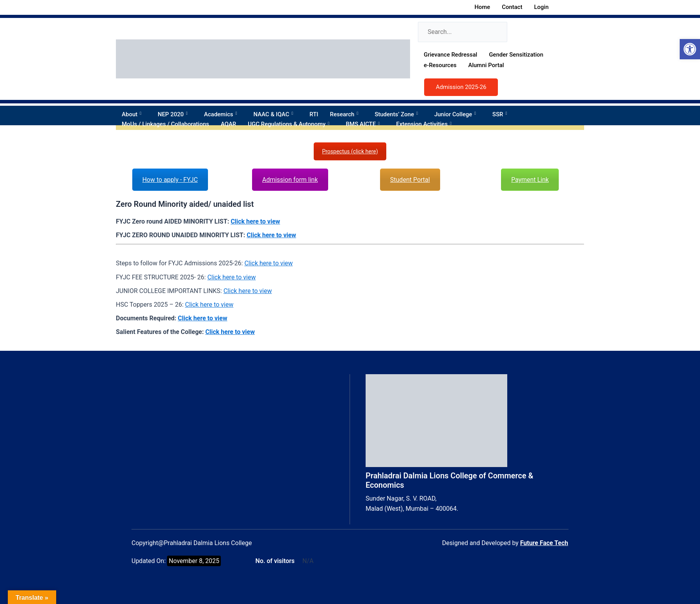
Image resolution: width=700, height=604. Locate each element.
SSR (502, 114)
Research (347, 114)
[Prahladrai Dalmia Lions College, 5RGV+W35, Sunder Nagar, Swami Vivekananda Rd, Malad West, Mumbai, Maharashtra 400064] (239, 433)
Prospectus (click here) (350, 151)
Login (546, 7)
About (134, 114)
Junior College (457, 114)
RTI (314, 114)
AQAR (229, 124)
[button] (690, 49)
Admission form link (290, 180)
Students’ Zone (399, 114)
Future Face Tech (544, 543)
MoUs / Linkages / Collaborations (165, 124)
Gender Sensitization (516, 55)
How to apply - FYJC (170, 180)
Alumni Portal (486, 65)
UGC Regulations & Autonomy (291, 124)
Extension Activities (426, 124)
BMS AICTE (365, 124)
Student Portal (410, 180)
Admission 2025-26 (461, 87)
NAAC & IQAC (276, 114)
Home (482, 7)
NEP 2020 (175, 114)
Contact (512, 7)
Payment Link (530, 180)
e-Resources (440, 65)
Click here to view (255, 221)
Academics (223, 114)
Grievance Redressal (450, 55)
